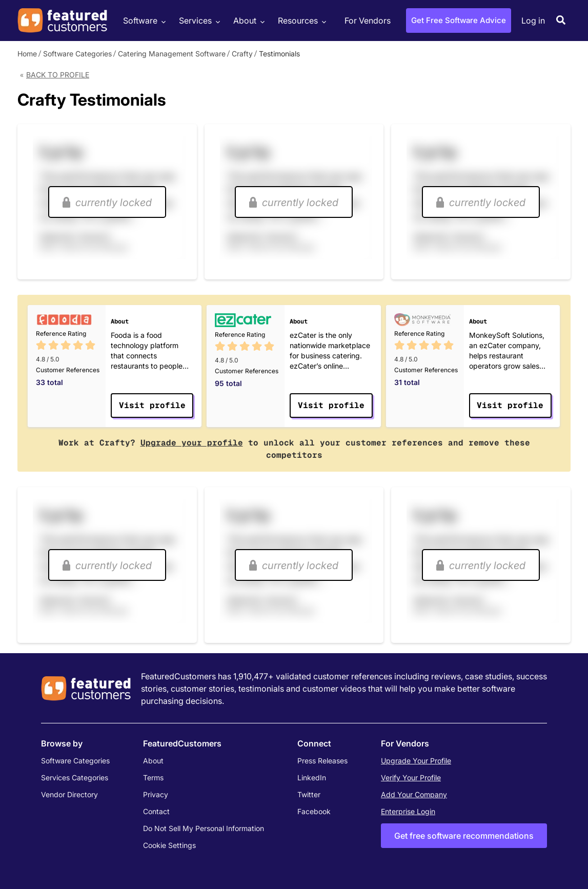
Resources (301, 21)
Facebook (314, 811)
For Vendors (368, 21)
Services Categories (75, 777)
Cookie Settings (169, 845)
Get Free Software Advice (459, 20)
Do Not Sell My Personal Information (204, 828)
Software (143, 21)
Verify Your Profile (411, 777)
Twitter (309, 794)
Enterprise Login (408, 811)
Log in (533, 21)
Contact (156, 811)
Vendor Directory (69, 794)
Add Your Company (414, 794)
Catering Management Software (172, 54)
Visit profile (152, 405)
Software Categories (77, 54)
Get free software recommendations (464, 836)
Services (198, 21)
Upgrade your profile (192, 443)
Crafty (242, 54)
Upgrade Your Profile (416, 761)
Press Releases (322, 761)
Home (27, 54)
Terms (153, 777)
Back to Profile (58, 75)
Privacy (156, 794)
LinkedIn (312, 777)
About (248, 21)
